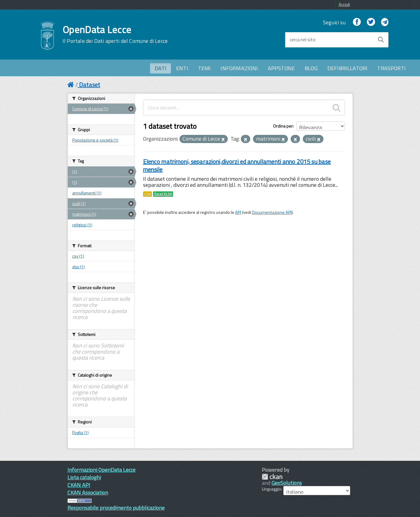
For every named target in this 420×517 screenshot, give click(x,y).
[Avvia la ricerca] (381, 40)
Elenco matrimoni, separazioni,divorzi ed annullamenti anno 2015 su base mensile (237, 165)
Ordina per (283, 126)
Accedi (344, 5)
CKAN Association (88, 493)
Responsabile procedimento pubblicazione (116, 508)
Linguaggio (271, 489)
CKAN (272, 477)
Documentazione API (272, 212)
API (238, 212)
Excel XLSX (163, 194)
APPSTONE (281, 68)
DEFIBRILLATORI (348, 68)
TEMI (205, 68)
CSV (147, 194)
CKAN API (79, 485)
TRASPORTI (391, 68)
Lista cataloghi (84, 477)
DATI (160, 68)
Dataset (90, 85)
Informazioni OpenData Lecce (101, 470)
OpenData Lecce (115, 34)
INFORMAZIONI (239, 68)
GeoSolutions (287, 483)
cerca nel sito (302, 40)
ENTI (182, 68)
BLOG (311, 68)
